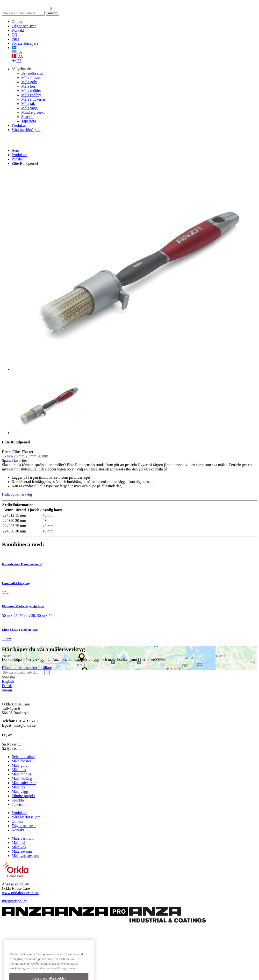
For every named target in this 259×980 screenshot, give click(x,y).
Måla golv (29, 82)
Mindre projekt (33, 112)
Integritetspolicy (15, 901)
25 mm (31, 456)
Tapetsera (29, 121)
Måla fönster (31, 78)
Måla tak (28, 104)
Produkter (19, 125)
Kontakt (18, 30)
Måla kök (19, 847)
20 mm (19, 456)
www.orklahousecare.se (20, 893)
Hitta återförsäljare (27, 668)
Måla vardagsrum (25, 856)
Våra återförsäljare (26, 130)
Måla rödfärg (31, 95)
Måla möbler (31, 91)
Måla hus (28, 86)
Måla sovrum (22, 851)
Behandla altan (33, 73)
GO (14, 35)
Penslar (17, 159)
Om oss (17, 22)
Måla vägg (29, 108)
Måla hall (19, 843)
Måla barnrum (23, 838)
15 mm (7, 456)
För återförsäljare (25, 43)
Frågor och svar (24, 26)
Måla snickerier (33, 99)
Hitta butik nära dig (17, 494)
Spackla (27, 117)
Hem (15, 150)
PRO (15, 39)
